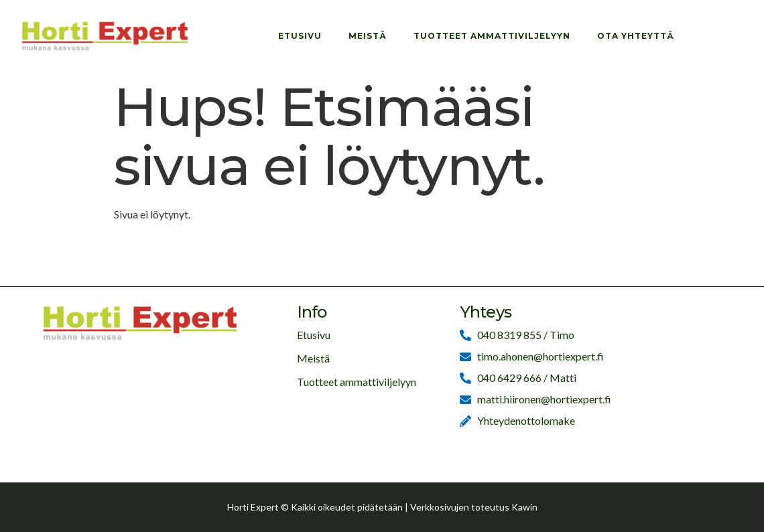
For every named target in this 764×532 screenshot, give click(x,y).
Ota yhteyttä (636, 36)
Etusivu (300, 36)
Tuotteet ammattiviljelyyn (492, 36)
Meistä (368, 36)
